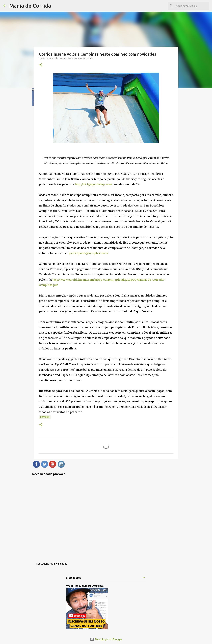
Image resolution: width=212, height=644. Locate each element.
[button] (41, 65)
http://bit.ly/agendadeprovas (93, 184)
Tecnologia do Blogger (106, 639)
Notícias (45, 417)
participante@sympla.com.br (89, 253)
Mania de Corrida (30, 6)
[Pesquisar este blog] (192, 6)
